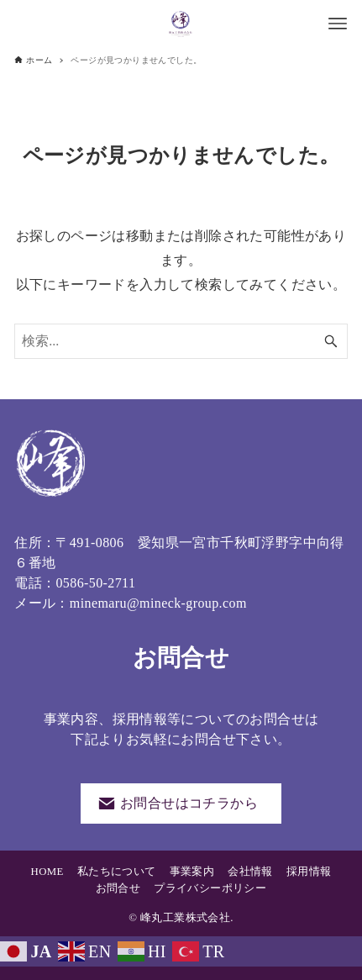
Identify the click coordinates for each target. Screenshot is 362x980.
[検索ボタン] (331, 341)
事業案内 (192, 872)
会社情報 (250, 872)
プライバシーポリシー (210, 888)
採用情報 (309, 872)
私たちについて (117, 872)
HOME (47, 872)
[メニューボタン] (338, 24)
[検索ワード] (181, 341)
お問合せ (118, 888)
